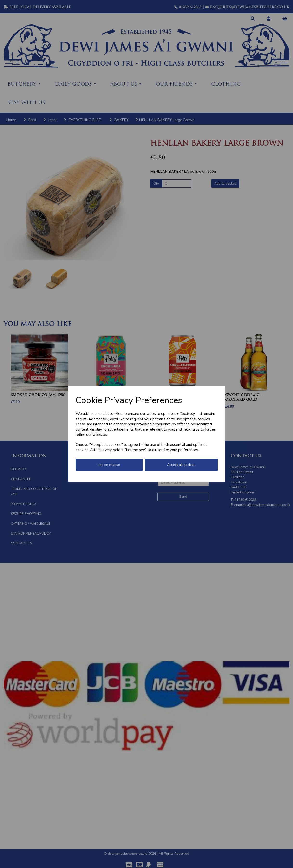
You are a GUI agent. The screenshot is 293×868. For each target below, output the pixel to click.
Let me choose (109, 465)
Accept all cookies (181, 465)
